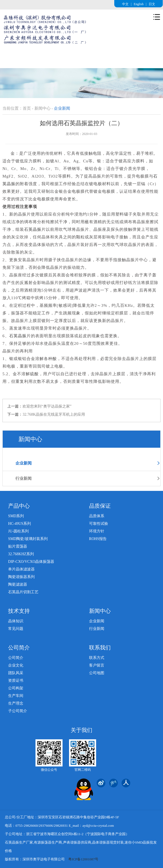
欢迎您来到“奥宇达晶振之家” (47, 406)
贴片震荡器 (18, 546)
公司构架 (16, 688)
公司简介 (16, 658)
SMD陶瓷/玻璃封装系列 (28, 539)
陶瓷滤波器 (18, 584)
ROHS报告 (98, 539)
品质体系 (97, 516)
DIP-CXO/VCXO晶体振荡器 (31, 562)
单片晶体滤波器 (21, 569)
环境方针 (97, 531)
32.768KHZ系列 (21, 554)
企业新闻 (88, 463)
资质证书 (16, 681)
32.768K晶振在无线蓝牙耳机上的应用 (54, 414)
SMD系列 (16, 516)
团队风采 (16, 673)
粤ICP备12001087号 (83, 859)
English (139, 4)
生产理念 (16, 703)
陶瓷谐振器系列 (21, 577)
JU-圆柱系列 (18, 531)
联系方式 (97, 658)
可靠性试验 (99, 524)
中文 (125, 4)
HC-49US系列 (19, 524)
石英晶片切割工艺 (23, 592)
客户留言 (97, 665)
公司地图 (97, 673)
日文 (152, 4)
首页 (27, 108)
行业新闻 (88, 479)
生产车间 (16, 696)
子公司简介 (18, 711)
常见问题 (16, 629)
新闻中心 (43, 108)
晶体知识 (16, 621)
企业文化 (16, 665)
